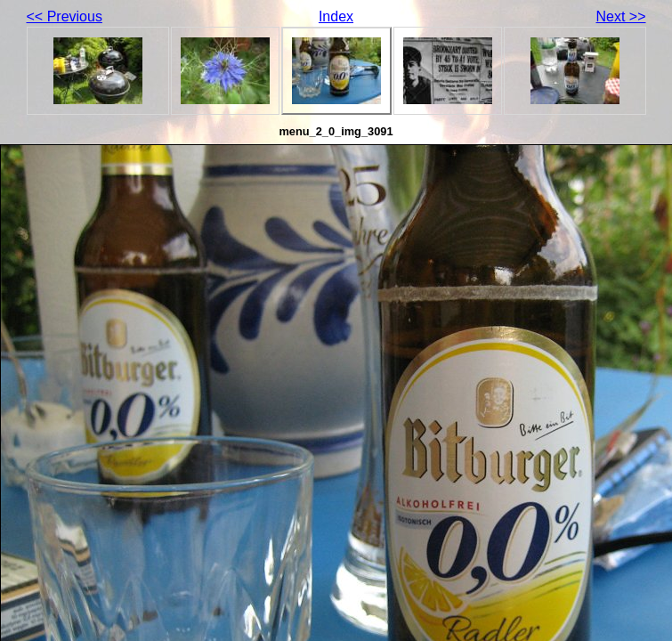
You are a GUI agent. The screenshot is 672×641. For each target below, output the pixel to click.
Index (336, 16)
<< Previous (65, 16)
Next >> (620, 16)
